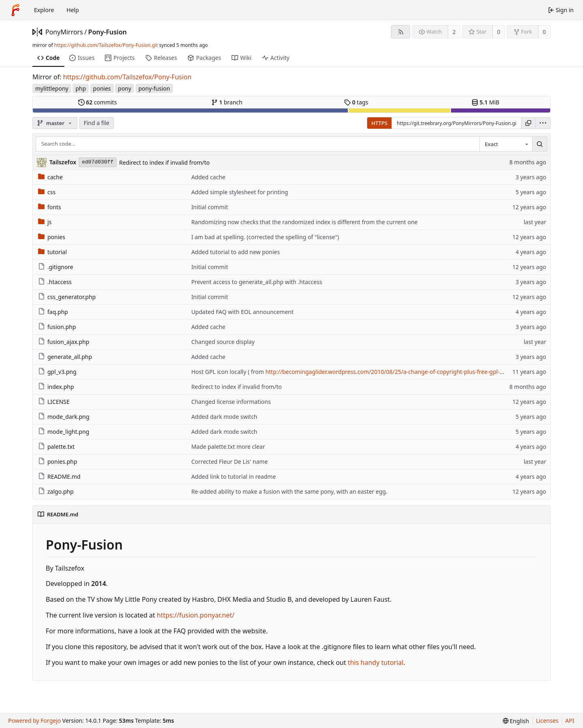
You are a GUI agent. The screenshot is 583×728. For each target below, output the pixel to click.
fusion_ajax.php (64, 342)
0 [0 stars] (499, 32)
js (45, 222)
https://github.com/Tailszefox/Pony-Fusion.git (106, 45)
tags (356, 102)
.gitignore (56, 267)
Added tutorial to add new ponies (235, 252)
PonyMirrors (64, 32)
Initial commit (210, 207)
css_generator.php (67, 297)
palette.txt (56, 447)
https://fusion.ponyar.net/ (196, 615)
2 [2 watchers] (454, 32)
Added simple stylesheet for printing (239, 192)
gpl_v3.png (57, 372)
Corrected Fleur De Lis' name (229, 462)
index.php (56, 387)
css (47, 192)
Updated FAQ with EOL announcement (242, 312)
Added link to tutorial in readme (233, 476)
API (570, 721)
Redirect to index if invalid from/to (164, 162)
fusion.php (57, 327)
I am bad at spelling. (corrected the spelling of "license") (265, 237)
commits (98, 102)
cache (50, 177)
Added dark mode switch (224, 417)
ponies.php (58, 462)
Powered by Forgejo (34, 721)
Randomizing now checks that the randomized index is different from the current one (304, 222)
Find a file (97, 123)
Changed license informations (231, 402)
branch (227, 102)
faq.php (53, 312)
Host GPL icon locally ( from (228, 372)
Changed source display (223, 342)
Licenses (547, 721)
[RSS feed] (401, 32)
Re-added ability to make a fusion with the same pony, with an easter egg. (289, 491)
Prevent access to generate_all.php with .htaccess (256, 282)
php (81, 88)
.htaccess (55, 282)
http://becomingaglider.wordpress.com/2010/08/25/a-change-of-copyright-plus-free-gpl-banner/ (393, 372)
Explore (44, 10)
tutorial (52, 252)
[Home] (15, 10)
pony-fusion (154, 88)
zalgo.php (56, 491)
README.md (59, 476)
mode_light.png (64, 432)
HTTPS (379, 123)
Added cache (208, 177)
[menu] (543, 123)
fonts (50, 207)
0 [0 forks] (544, 32)
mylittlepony (52, 88)
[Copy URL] (528, 123)
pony (124, 88)
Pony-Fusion (107, 32)
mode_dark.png (64, 417)
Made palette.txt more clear (228, 447)
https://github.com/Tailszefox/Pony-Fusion (128, 77)
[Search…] (540, 144)
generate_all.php (65, 357)
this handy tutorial (376, 662)
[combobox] (506, 144)
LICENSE (54, 402)
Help (73, 10)
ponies (102, 88)
